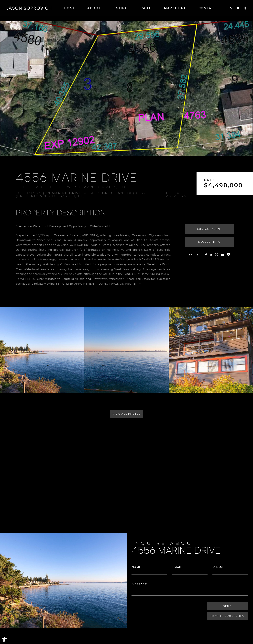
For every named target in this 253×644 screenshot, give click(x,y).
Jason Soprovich (29, 8)
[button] (4, 640)
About (94, 8)
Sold (147, 8)
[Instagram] (246, 8)
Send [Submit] (228, 606)
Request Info (220, 242)
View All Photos (126, 414)
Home (70, 8)
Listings (121, 8)
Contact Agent (220, 229)
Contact (207, 8)
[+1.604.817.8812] (231, 8)
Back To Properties (228, 616)
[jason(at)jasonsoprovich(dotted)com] (238, 8)
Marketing (175, 8)
